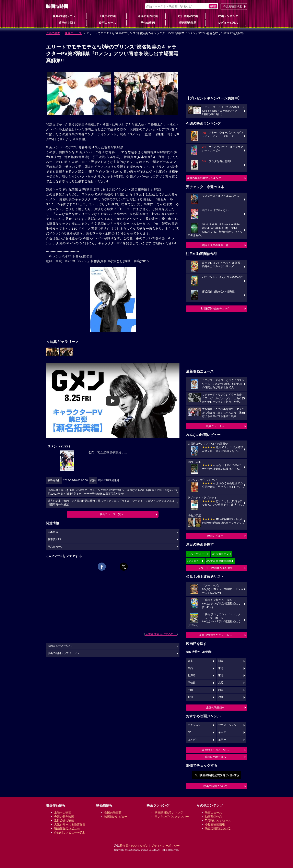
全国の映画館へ (215, 707)
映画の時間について (215, 786)
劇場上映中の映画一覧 (215, 245)
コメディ (193, 740)
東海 (221, 668)
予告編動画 (146, 23)
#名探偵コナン (220, 554)
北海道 (192, 675)
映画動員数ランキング (169, 812)
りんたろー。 (56, 547)
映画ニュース (106, 23)
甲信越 (192, 683)
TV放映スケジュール (218, 820)
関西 (190, 668)
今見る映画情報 (215, 824)
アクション (194, 725)
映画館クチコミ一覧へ (215, 750)
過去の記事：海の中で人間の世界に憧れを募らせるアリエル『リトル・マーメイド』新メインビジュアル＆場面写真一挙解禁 (111, 503)
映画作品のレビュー (67, 828)
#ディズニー (194, 561)
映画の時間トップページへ (63, 653)
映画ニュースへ (215, 426)
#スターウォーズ (197, 554)
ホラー (222, 740)
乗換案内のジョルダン (134, 846)
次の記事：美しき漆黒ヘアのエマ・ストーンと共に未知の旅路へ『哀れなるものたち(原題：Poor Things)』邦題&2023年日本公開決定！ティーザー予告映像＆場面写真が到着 (112, 492)
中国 (190, 690)
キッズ (222, 732)
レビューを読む (226, 23)
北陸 (221, 683)
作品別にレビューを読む (70, 832)
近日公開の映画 (186, 16)
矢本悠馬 (53, 532)
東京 (190, 661)
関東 (221, 661)
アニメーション (227, 725)
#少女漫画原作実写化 (219, 561)
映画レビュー (215, 536)
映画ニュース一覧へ (112, 514)
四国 (221, 690)
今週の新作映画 (146, 16)
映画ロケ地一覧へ (215, 757)
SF (189, 732)
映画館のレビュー (116, 817)
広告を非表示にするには (161, 634)
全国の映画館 (113, 812)
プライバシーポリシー (165, 846)
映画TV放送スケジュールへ (215, 635)
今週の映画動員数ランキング (204, 178)
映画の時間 (53, 33)
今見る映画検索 (233, 6)
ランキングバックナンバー (172, 817)
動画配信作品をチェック (215, 308)
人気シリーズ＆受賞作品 (70, 824)
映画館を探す (66, 23)
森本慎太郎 (54, 539)
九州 (190, 697)
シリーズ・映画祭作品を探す (215, 568)
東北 (221, 675)
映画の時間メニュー (66, 16)
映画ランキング (226, 16)
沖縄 (221, 697)
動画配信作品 (186, 23)
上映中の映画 (106, 16)
